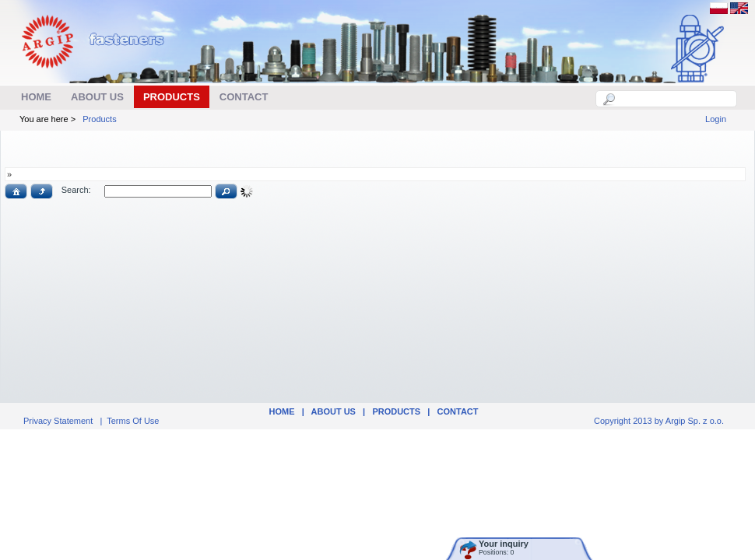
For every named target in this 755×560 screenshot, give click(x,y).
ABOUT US (334, 411)
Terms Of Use (133, 421)
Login (716, 119)
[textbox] (675, 99)
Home (281, 411)
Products (99, 119)
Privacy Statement (58, 421)
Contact (458, 411)
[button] (16, 191)
